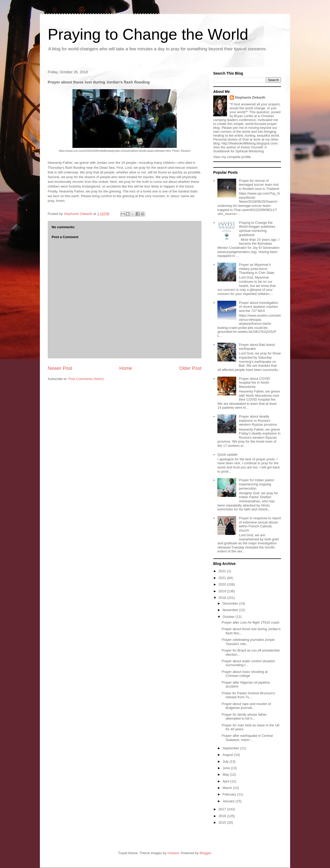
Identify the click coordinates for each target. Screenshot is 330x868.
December (231, 603)
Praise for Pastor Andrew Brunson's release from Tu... (248, 695)
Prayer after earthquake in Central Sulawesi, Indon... (247, 738)
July (226, 761)
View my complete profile (232, 157)
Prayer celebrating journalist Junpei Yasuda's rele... (248, 642)
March (228, 788)
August (228, 755)
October (229, 617)
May (226, 774)
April (227, 781)
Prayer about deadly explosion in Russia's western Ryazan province (258, 420)
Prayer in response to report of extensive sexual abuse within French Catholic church (260, 524)
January (229, 801)
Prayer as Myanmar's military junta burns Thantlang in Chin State (256, 269)
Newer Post (60, 368)
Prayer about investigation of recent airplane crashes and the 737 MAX (258, 307)
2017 (223, 809)
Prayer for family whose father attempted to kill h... (244, 717)
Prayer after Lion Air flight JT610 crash (250, 622)
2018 (223, 598)
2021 (223, 578)
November (231, 610)
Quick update (227, 454)
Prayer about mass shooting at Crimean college (245, 674)
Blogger (205, 853)
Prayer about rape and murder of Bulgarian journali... (246, 706)
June (227, 768)
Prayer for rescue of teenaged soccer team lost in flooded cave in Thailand (259, 185)
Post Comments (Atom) (86, 379)
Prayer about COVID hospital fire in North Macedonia (254, 383)
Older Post (190, 368)
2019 (223, 591)
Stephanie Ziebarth (250, 97)
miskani (173, 853)
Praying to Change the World (148, 34)
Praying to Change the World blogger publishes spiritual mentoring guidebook (257, 229)
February (230, 794)
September (231, 748)
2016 (223, 816)
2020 (223, 584)
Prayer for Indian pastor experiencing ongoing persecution (256, 484)
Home (126, 368)
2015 (223, 822)
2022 (223, 571)
